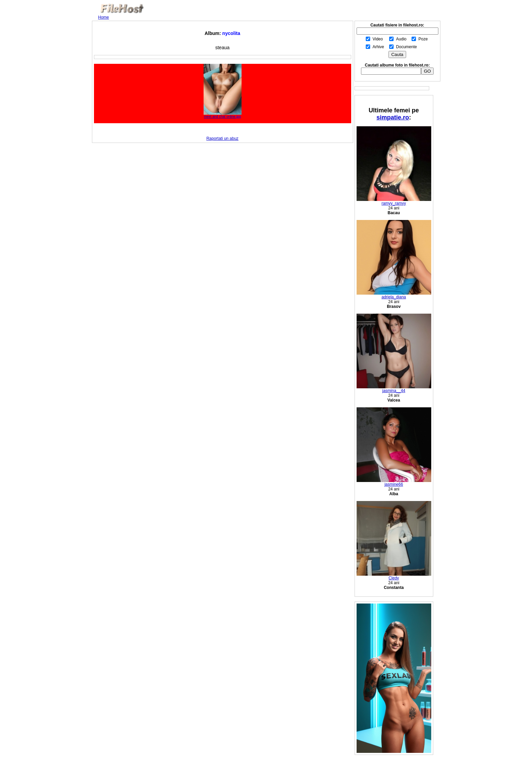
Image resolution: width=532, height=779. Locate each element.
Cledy (394, 576)
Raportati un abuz (222, 138)
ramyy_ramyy (394, 201)
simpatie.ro (393, 117)
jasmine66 (394, 483)
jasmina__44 (394, 389)
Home (103, 17)
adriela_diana (394, 295)
